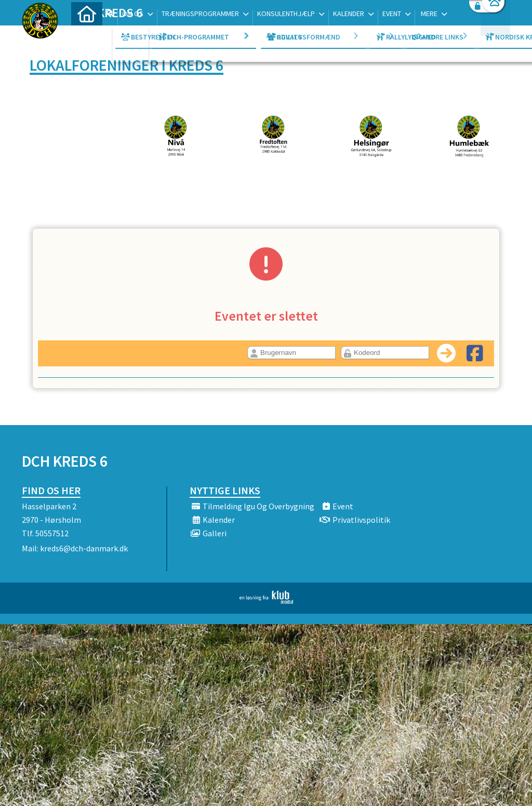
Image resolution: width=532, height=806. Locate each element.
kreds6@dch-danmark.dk (84, 548)
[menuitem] (87, 35)
